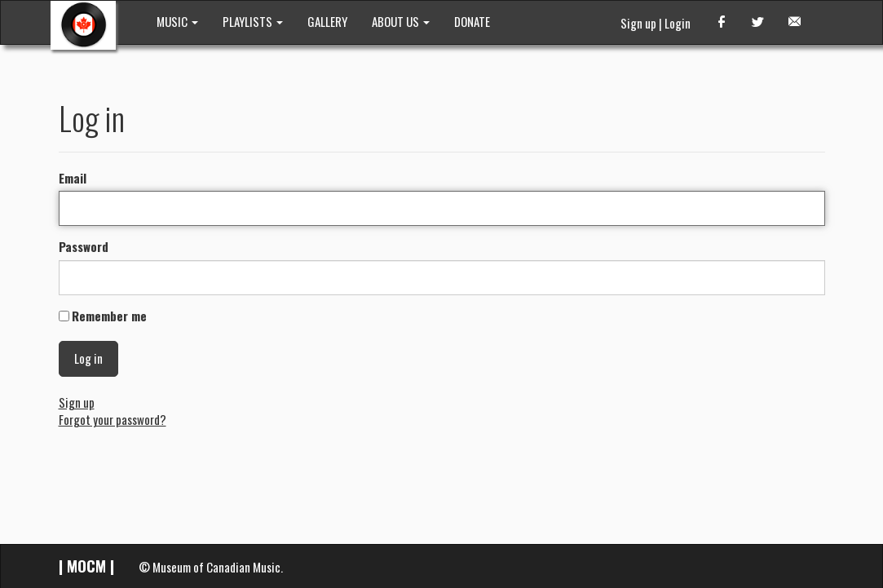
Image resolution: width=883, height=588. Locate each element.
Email (73, 178)
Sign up (638, 23)
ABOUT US (401, 21)
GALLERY (327, 21)
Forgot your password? (113, 419)
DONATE (472, 21)
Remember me (109, 316)
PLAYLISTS (253, 21)
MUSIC (177, 21)
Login (678, 23)
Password (84, 247)
